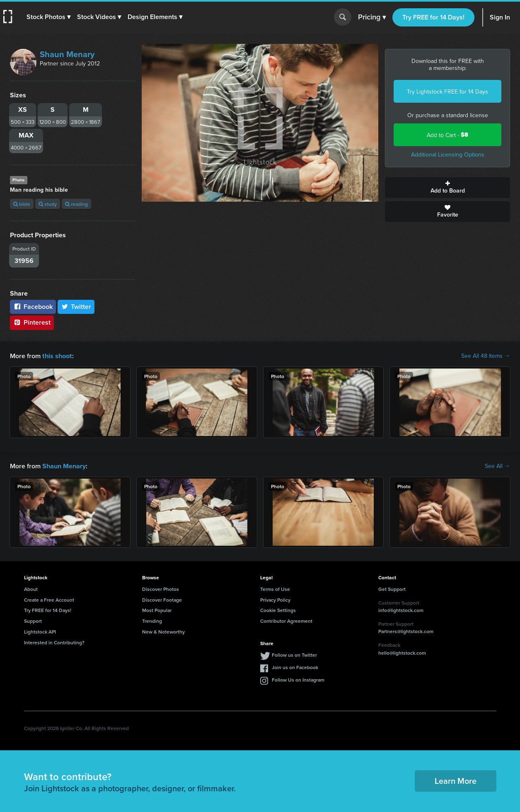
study (48, 204)
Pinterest (32, 322)
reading (76, 204)
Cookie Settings (278, 609)
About (31, 588)
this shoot (57, 355)
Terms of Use (275, 588)
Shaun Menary (67, 54)
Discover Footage (162, 599)
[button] (48, 17)
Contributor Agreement (286, 620)
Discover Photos (161, 588)
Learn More (456, 780)
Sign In (500, 17)
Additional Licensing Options (448, 154)
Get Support (392, 588)
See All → (497, 465)
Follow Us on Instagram (298, 679)
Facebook (33, 307)
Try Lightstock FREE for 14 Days (447, 92)
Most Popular (157, 609)
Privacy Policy (275, 599)
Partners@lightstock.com (406, 630)
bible (22, 204)
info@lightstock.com (401, 609)
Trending (152, 620)
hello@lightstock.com (402, 652)
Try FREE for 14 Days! (433, 17)
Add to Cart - (447, 135)
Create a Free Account (49, 599)
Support (33, 620)
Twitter (76, 307)
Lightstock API (40, 631)
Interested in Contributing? (54, 642)
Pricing (372, 17)
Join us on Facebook (295, 666)
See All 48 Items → (486, 356)
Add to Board (447, 188)
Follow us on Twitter (294, 654)
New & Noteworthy (163, 631)
